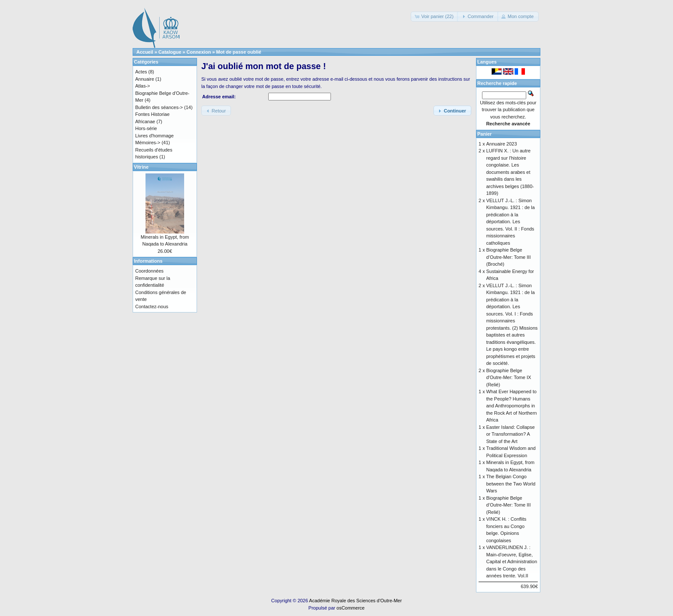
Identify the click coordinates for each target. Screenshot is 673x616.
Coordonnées (149, 271)
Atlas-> (143, 86)
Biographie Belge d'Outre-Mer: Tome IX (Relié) (509, 378)
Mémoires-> (148, 143)
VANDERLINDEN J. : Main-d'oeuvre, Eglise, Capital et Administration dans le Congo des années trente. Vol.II (512, 561)
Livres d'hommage (155, 136)
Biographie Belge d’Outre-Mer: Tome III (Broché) (509, 257)
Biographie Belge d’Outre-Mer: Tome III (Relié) (509, 505)
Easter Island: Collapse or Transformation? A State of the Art (511, 434)
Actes (141, 72)
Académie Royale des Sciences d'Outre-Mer (355, 601)
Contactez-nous (152, 306)
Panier (485, 134)
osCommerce (350, 608)
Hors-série (146, 128)
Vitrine (141, 167)
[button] (435, 17)
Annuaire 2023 (502, 144)
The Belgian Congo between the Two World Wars (511, 484)
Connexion (199, 52)
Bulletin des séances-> (159, 107)
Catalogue (170, 52)
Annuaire (145, 79)
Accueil (145, 52)
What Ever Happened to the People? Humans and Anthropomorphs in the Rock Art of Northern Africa (512, 406)
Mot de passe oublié (239, 52)
